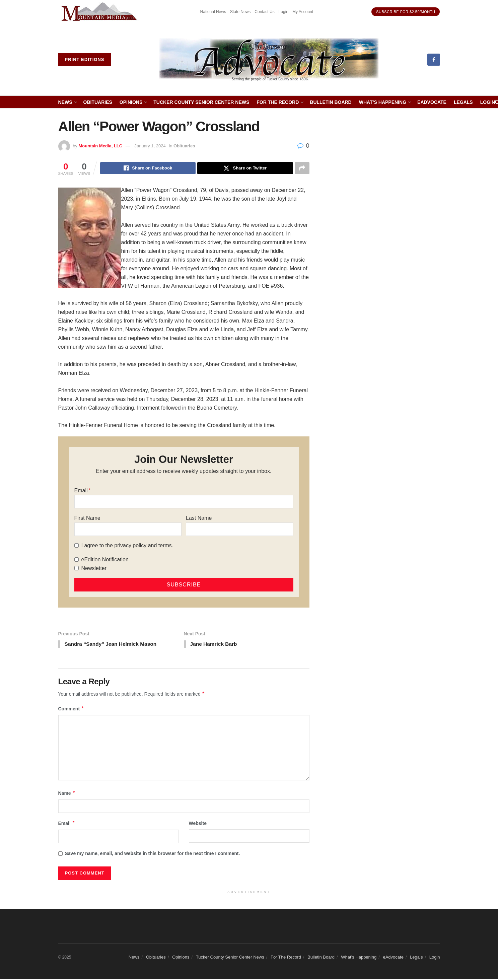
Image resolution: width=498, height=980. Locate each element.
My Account (303, 12)
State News (240, 12)
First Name (87, 518)
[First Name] (128, 530)
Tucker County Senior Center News (201, 102)
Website (198, 824)
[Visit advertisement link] (100, 12)
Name (67, 794)
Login (283, 12)
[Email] (184, 502)
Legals (463, 102)
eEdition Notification (105, 560)
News (65, 102)
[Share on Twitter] (245, 168)
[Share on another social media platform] (302, 168)
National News (213, 12)
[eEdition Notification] (77, 560)
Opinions (131, 102)
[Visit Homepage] (269, 60)
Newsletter (94, 569)
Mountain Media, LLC (100, 146)
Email (81, 491)
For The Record (278, 102)
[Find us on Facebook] (434, 60)
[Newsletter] (77, 569)
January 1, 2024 (150, 146)
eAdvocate (432, 102)
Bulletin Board (331, 102)
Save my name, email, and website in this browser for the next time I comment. (153, 855)
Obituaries (98, 102)
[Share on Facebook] (148, 168)
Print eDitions (85, 59)
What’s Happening (383, 102)
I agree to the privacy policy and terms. (127, 546)
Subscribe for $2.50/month (406, 12)
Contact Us (264, 12)
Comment (71, 710)
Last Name (199, 518)
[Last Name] (239, 530)
